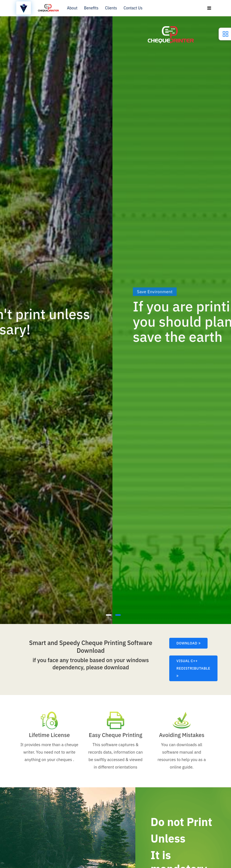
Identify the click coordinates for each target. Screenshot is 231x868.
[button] (109, 615)
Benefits (91, 8)
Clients (111, 8)
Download (188, 643)
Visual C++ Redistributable (193, 668)
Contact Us (133, 8)
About (72, 8)
